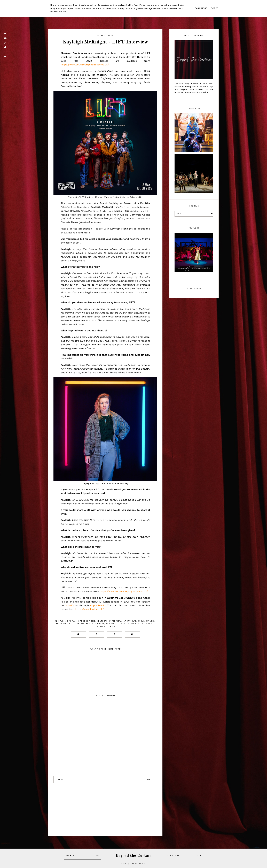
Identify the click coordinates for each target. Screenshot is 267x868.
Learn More (201, 8)
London (80, 624)
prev (61, 779)
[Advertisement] (105, 807)
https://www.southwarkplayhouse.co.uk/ (85, 65)
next (150, 779)
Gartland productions (81, 621)
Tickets (111, 626)
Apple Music (98, 605)
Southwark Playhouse (141, 624)
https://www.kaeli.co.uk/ (89, 609)
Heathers (102, 621)
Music (90, 624)
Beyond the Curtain (133, 856)
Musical (100, 624)
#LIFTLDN (60, 621)
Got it (214, 8)
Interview (115, 621)
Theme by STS (138, 864)
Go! (97, 855)
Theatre (100, 626)
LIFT (72, 624)
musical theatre (116, 624)
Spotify (70, 605)
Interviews (129, 621)
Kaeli (141, 621)
